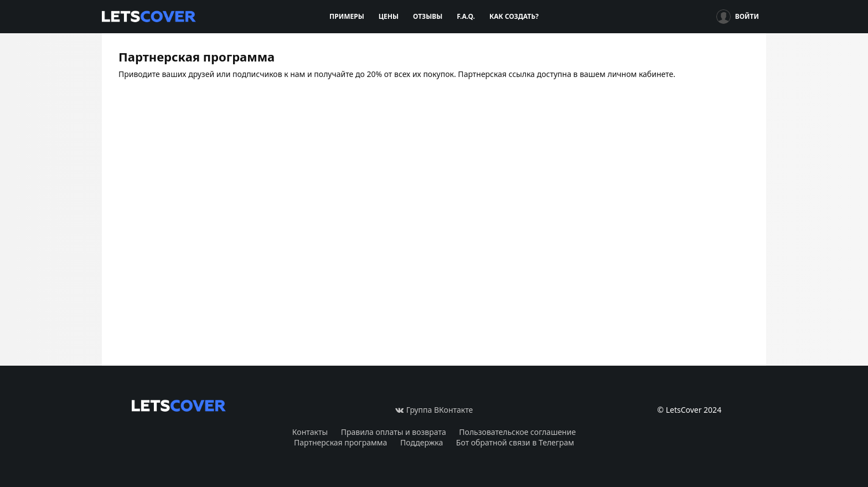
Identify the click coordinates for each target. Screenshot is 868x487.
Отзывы (428, 16)
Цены (389, 16)
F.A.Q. (466, 16)
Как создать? (514, 16)
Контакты (310, 432)
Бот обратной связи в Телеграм (515, 442)
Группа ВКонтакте (434, 410)
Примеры (347, 16)
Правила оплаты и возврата (394, 432)
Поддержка (422, 442)
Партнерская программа (340, 442)
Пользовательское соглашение (517, 432)
